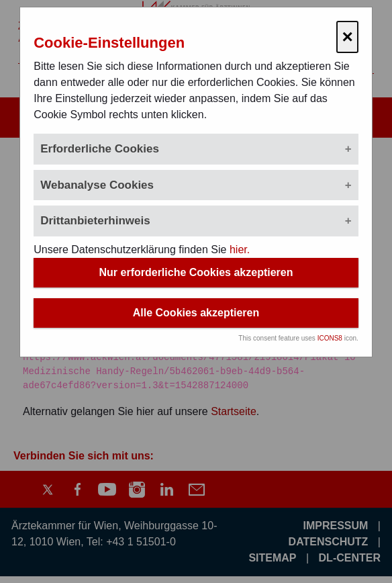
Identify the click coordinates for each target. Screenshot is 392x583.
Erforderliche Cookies (100, 149)
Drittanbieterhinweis (95, 221)
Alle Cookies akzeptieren (196, 313)
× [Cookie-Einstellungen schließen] (347, 37)
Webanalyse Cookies (97, 185)
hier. (240, 250)
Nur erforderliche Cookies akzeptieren (196, 272)
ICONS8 (330, 338)
